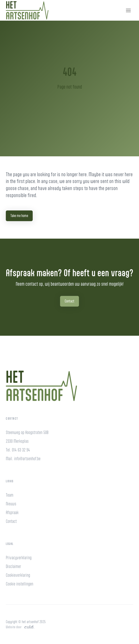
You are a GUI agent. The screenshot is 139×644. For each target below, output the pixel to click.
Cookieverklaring (18, 575)
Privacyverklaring (19, 558)
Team (10, 495)
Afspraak (12, 513)
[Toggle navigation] (128, 10)
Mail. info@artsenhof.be (23, 459)
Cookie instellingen (19, 584)
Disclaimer (13, 566)
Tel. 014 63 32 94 (18, 450)
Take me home (19, 216)
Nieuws (11, 504)
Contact (69, 301)
